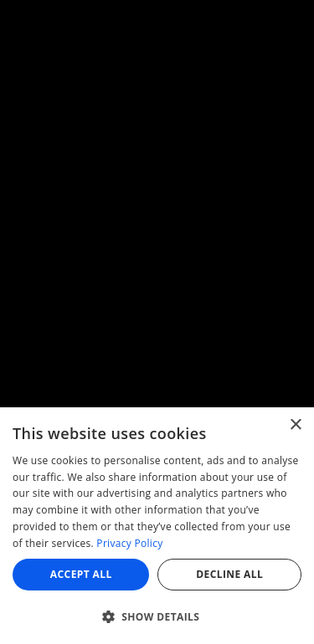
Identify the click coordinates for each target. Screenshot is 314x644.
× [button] (295, 425)
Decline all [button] (229, 574)
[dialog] (157, 526)
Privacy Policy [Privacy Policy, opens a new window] (129, 543)
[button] (157, 616)
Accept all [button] (81, 574)
